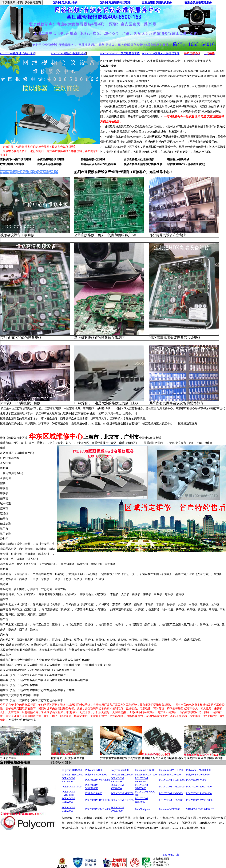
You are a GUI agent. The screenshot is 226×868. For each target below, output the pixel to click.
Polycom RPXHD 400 (198, 770)
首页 (165, 855)
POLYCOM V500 (72, 787)
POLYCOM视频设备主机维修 (69, 53)
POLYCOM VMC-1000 (199, 800)
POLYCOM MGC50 (122, 793)
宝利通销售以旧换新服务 (157, 2)
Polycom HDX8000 (122, 775)
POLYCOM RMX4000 (199, 793)
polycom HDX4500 (73, 770)
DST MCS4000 (94, 793)
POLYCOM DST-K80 (98, 800)
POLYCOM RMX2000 (68, 800)
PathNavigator (143, 809)
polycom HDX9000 (73, 775)
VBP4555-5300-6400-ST (200, 809)
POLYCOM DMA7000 (117, 809)
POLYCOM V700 (196, 780)
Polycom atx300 (120, 770)
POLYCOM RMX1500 (172, 787)
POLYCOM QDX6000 (142, 787)
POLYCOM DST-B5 (122, 800)
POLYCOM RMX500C (68, 793)
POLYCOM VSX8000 (117, 787)
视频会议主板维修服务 (198, 2)
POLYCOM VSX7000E (92, 787)
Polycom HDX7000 (146, 775)
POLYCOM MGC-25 (171, 793)
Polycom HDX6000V (198, 775)
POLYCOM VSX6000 (68, 780)
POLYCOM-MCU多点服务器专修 (120, 53)
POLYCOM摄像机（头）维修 (17, 53)
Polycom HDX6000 (170, 775)
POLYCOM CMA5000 (68, 809)
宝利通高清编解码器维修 (115, 2)
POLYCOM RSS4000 (142, 800)
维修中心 (174, 855)
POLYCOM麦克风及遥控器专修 (161, 53)
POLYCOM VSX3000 (98, 780)
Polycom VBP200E (170, 809)
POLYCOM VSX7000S (172, 780)
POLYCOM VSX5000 (117, 780)
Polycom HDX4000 (96, 775)
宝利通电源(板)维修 (65, 2)
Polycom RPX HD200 (171, 770)
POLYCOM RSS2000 (171, 800)
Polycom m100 (94, 770)
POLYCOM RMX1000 (199, 787)
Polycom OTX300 (145, 770)
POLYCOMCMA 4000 (98, 809)
